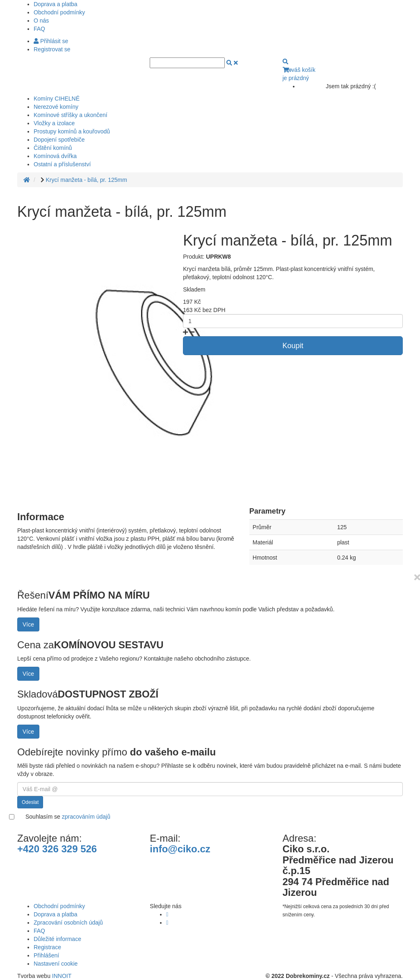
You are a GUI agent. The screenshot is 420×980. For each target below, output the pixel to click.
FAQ (39, 29)
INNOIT (62, 976)
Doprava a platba (56, 4)
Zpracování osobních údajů (68, 923)
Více (28, 624)
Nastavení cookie (56, 964)
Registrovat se (52, 49)
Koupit (293, 346)
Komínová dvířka (55, 156)
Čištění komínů (53, 148)
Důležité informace (57, 939)
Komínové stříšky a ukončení (71, 115)
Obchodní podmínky (59, 12)
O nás (41, 21)
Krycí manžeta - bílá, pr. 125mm (86, 180)
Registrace (47, 947)
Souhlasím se (68, 817)
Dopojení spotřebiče (59, 140)
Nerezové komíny (56, 107)
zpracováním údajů (86, 817)
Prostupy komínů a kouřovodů (72, 131)
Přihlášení (46, 955)
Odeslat (30, 802)
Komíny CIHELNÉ (57, 99)
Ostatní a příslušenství (62, 164)
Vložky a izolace (54, 123)
